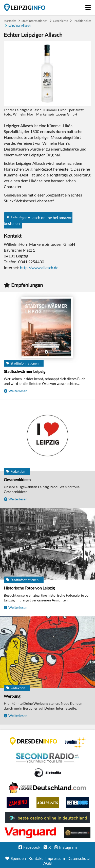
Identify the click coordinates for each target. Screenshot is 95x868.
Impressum (55, 858)
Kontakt (36, 858)
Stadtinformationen (35, 21)
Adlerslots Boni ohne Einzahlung (48, 803)
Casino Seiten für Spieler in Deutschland (48, 773)
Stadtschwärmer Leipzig (25, 371)
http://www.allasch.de (39, 267)
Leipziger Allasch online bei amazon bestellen (38, 220)
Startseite (25, 7)
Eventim (75, 743)
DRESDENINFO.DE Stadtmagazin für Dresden (33, 741)
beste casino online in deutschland (48, 818)
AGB (48, 863)
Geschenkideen (17, 479)
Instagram (68, 847)
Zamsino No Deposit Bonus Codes (18, 803)
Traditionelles (82, 21)
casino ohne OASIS (30, 833)
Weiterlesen (18, 391)
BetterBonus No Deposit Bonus (78, 803)
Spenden (18, 858)
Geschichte (60, 21)
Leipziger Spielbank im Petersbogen (48, 788)
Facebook (32, 847)
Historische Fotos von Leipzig (29, 588)
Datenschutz (79, 858)
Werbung (12, 696)
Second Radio (48, 758)
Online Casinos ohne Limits (77, 833)
